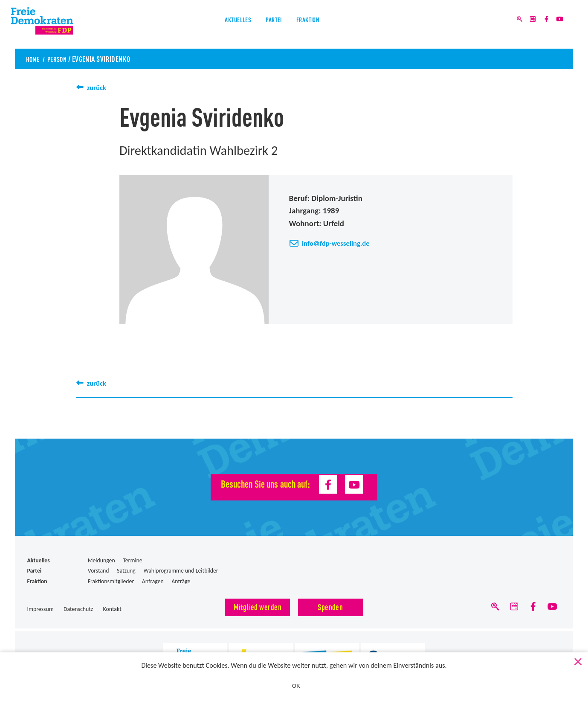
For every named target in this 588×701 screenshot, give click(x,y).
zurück (98, 87)
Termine (132, 560)
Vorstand (98, 571)
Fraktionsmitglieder (111, 581)
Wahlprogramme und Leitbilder (181, 571)
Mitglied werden (258, 606)
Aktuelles (229, 25)
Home (34, 58)
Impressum (41, 609)
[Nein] (577, 660)
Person (61, 58)
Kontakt (112, 609)
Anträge (181, 581)
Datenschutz (78, 609)
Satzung (126, 571)
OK (296, 686)
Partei (274, 25)
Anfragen (153, 581)
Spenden (330, 606)
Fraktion (317, 25)
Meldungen (101, 560)
